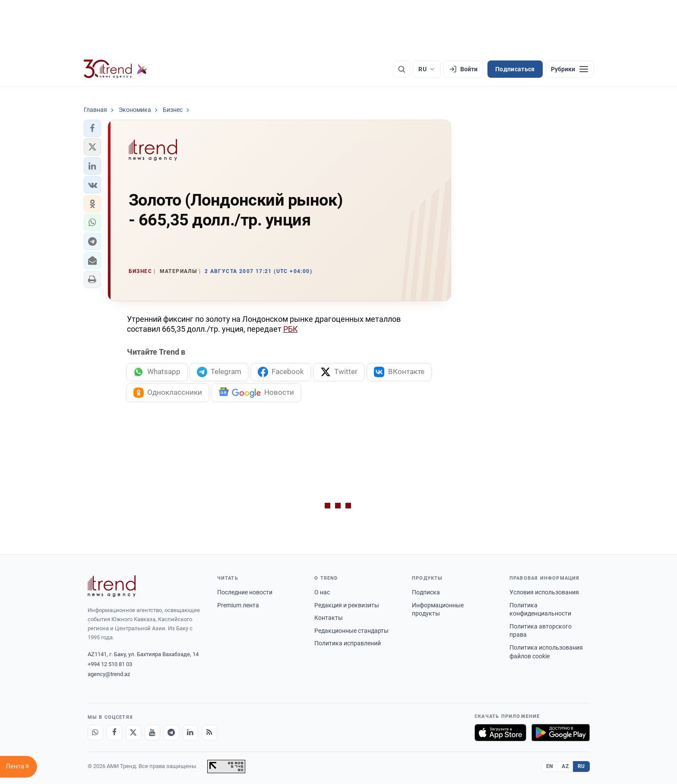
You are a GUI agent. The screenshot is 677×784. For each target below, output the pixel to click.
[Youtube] (152, 733)
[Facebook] (114, 733)
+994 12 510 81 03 (110, 665)
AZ (565, 767)
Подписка (426, 593)
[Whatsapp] (95, 733)
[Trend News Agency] (112, 587)
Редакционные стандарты (351, 631)
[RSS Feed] (209, 733)
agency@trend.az (109, 674)
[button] (92, 128)
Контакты (329, 618)
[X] (133, 733)
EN (550, 767)
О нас (322, 593)
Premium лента (238, 606)
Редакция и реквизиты (347, 606)
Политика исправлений (348, 644)
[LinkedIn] (190, 733)
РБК (291, 329)
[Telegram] (171, 733)
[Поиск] (402, 69)
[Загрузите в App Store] (500, 733)
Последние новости (245, 593)
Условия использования (544, 593)
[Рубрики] (569, 69)
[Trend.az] (116, 69)
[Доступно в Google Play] (561, 733)
